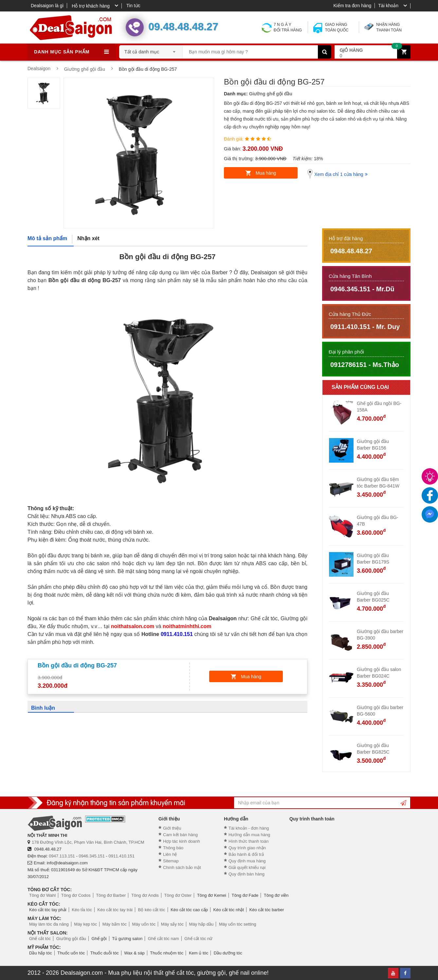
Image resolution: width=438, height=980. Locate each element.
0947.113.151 (62, 856)
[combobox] (151, 50)
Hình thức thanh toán (248, 841)
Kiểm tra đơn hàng (352, 6)
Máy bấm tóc (115, 924)
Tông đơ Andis (145, 895)
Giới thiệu (172, 828)
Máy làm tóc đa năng (49, 924)
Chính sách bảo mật (182, 867)
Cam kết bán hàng (180, 835)
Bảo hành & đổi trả (246, 854)
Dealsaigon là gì (47, 6)
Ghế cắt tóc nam (164, 939)
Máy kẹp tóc (85, 924)
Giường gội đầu (71, 939)
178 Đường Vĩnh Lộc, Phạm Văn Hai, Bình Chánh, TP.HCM (88, 842)
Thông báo (173, 848)
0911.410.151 (122, 856)
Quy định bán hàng (246, 874)
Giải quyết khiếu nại (247, 867)
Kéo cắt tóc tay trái (115, 910)
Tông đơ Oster (178, 895)
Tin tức (133, 6)
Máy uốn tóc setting (238, 924)
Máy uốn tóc (144, 924)
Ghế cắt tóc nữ (198, 939)
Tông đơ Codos (76, 895)
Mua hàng (266, 173)
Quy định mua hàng (247, 861)
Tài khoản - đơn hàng (249, 828)
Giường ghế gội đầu (271, 94)
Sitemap (171, 861)
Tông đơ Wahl (42, 895)
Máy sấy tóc (172, 924)
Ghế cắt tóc (40, 939)
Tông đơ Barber (111, 895)
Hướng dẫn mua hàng (249, 835)
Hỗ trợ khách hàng (91, 6)
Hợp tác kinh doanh (182, 841)
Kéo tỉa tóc (82, 910)
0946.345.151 (92, 856)
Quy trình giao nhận (247, 848)
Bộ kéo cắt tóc (152, 910)
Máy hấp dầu (201, 924)
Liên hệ (170, 854)
